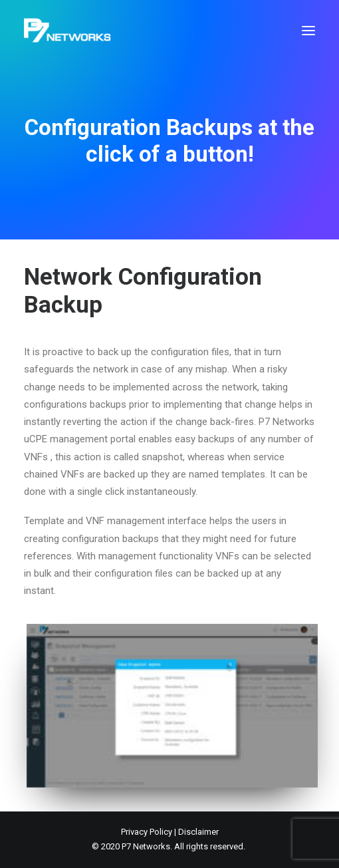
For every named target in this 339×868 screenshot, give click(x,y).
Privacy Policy (147, 832)
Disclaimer (198, 832)
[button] (308, 30)
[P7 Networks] (67, 30)
